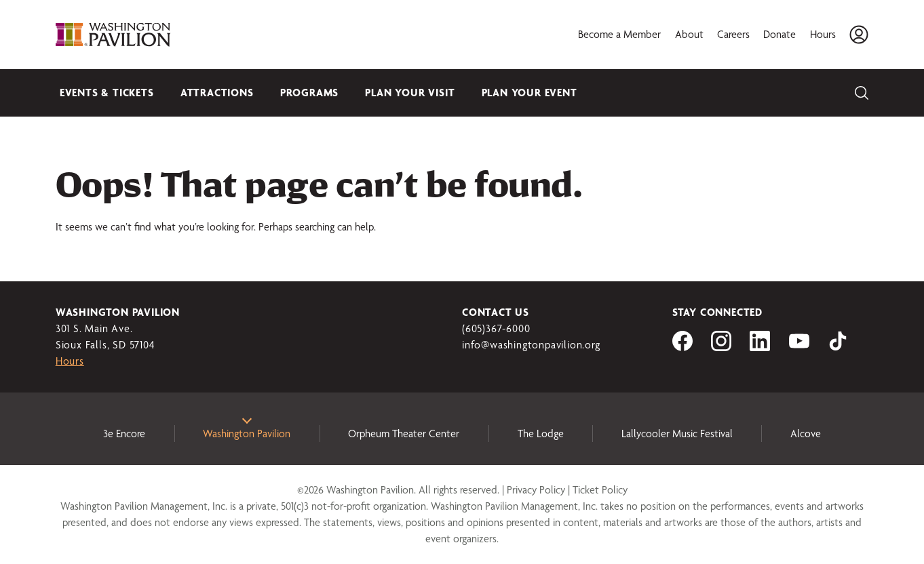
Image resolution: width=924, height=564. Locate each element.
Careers (733, 34)
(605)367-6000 (496, 328)
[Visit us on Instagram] (721, 347)
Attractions (217, 93)
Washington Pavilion (247, 434)
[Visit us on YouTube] (799, 347)
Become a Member (619, 34)
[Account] (859, 35)
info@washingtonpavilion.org (531, 345)
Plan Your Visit (410, 93)
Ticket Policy (600, 490)
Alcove (806, 434)
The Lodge (541, 434)
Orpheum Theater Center (404, 434)
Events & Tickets (107, 93)
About (689, 34)
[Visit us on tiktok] (838, 347)
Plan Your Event (530, 93)
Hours (823, 34)
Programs (309, 93)
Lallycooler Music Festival (677, 434)
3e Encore (124, 434)
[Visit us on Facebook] (682, 347)
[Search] (862, 93)
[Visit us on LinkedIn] (760, 347)
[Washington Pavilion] (113, 35)
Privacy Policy (536, 490)
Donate (779, 34)
